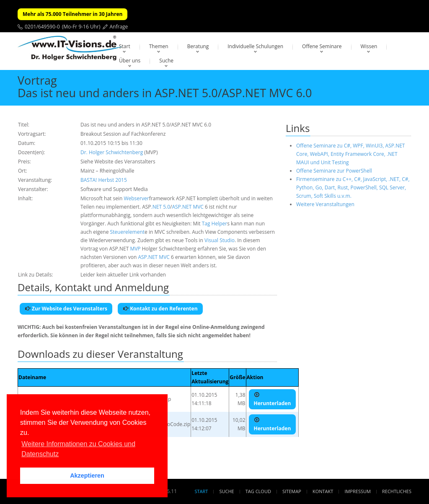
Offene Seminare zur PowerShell (334, 171)
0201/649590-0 (42, 27)
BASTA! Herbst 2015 (104, 180)
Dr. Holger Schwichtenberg (112, 152)
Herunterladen (273, 399)
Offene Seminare (322, 46)
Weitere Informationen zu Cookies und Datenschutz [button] (78, 449)
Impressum (357, 491)
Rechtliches (397, 491)
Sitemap (292, 491)
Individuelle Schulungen (255, 46)
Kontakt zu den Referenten (160, 309)
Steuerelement (128, 232)
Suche (166, 61)
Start (125, 46)
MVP (135, 249)
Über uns (130, 61)
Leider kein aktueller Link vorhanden (123, 275)
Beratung (198, 46)
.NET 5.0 (161, 207)
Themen (159, 46)
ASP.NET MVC (187, 207)
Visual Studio (220, 240)
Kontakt (323, 491)
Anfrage (119, 27)
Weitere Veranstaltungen (325, 204)
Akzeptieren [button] (87, 476)
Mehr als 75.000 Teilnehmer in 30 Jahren (72, 14)
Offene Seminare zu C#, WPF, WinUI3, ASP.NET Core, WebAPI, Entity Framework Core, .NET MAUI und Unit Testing (350, 154)
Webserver (136, 198)
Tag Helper (215, 224)
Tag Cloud (258, 491)
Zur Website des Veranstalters (66, 309)
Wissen (369, 46)
